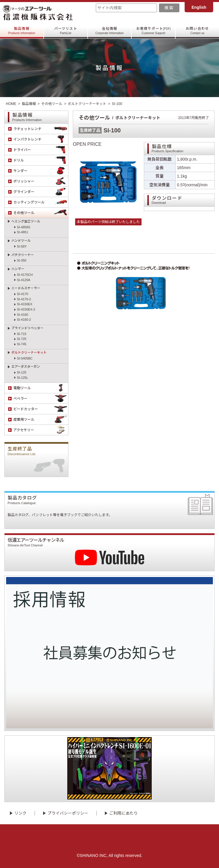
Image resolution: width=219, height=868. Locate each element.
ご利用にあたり (123, 813)
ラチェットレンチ (41, 129)
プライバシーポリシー (68, 813)
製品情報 (22, 31)
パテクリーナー (23, 255)
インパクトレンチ (41, 139)
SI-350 (22, 260)
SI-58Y (22, 246)
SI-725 (22, 339)
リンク (20, 813)
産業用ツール (41, 419)
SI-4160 (23, 315)
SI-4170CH (25, 275)
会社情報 (109, 31)
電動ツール (41, 388)
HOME (11, 104)
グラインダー (41, 192)
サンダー (41, 171)
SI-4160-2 (24, 320)
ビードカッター (41, 409)
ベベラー (41, 398)
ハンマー (18, 269)
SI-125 (22, 372)
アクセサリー (41, 430)
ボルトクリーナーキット (87, 104)
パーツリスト (66, 31)
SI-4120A (24, 280)
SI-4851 (23, 232)
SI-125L (23, 378)
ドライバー (41, 150)
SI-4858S (24, 227)
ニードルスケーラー (26, 288)
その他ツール (52, 104)
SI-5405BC (25, 358)
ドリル (41, 160)
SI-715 (22, 334)
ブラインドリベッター (27, 328)
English (199, 7)
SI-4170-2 (24, 299)
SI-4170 (23, 294)
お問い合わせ (197, 31)
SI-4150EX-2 (26, 309)
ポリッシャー (41, 181)
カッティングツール (41, 202)
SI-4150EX (25, 304)
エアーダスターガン (26, 367)
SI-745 (22, 344)
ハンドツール (21, 241)
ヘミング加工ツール (26, 221)
